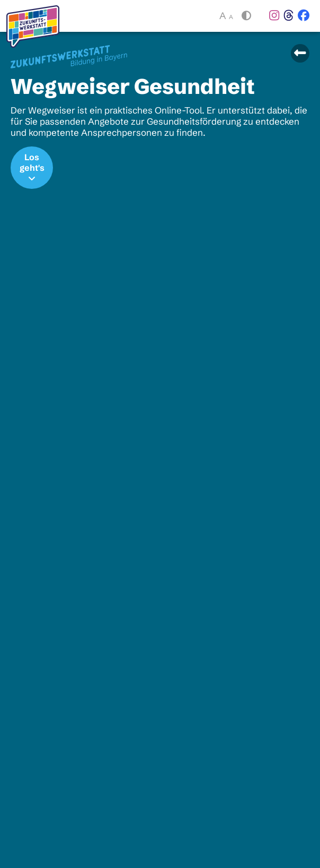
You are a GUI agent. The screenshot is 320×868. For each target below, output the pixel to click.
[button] (245, 16)
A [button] (226, 16)
